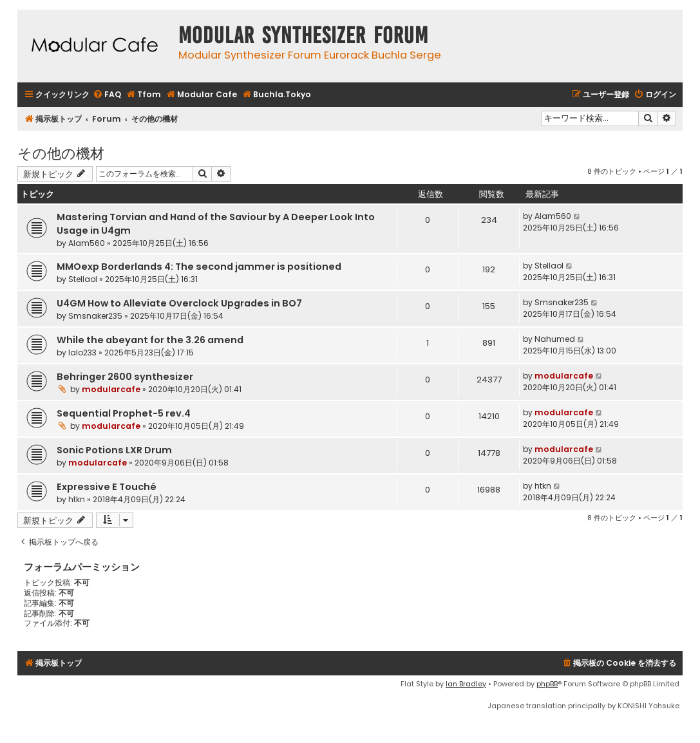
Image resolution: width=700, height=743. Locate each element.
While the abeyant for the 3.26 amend (150, 340)
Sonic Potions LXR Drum (114, 450)
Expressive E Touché (107, 487)
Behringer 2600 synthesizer (125, 377)
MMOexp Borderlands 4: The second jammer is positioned (199, 267)
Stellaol (83, 279)
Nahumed (555, 339)
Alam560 (87, 243)
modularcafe (111, 389)
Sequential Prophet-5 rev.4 (124, 413)
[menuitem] (107, 95)
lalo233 (82, 353)
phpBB (547, 684)
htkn (77, 499)
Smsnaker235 (95, 316)
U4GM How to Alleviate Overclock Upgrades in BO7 (179, 303)
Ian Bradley (466, 684)
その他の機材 (61, 152)
